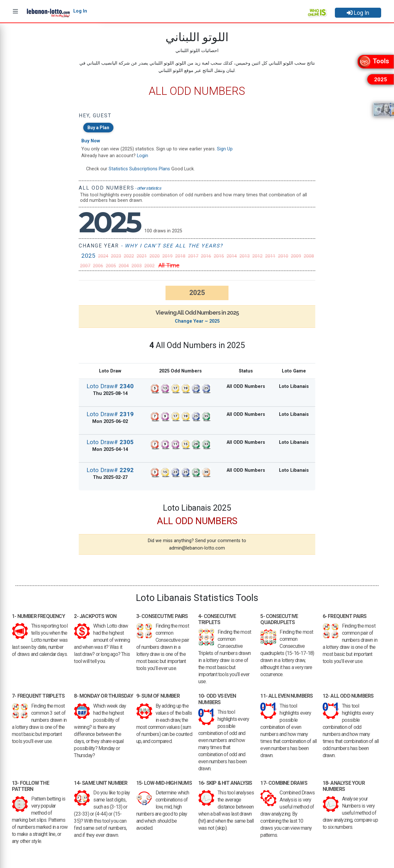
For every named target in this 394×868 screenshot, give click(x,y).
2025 (88, 256)
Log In (358, 13)
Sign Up (225, 149)
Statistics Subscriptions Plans (139, 169)
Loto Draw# (110, 386)
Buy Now (91, 141)
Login (143, 156)
